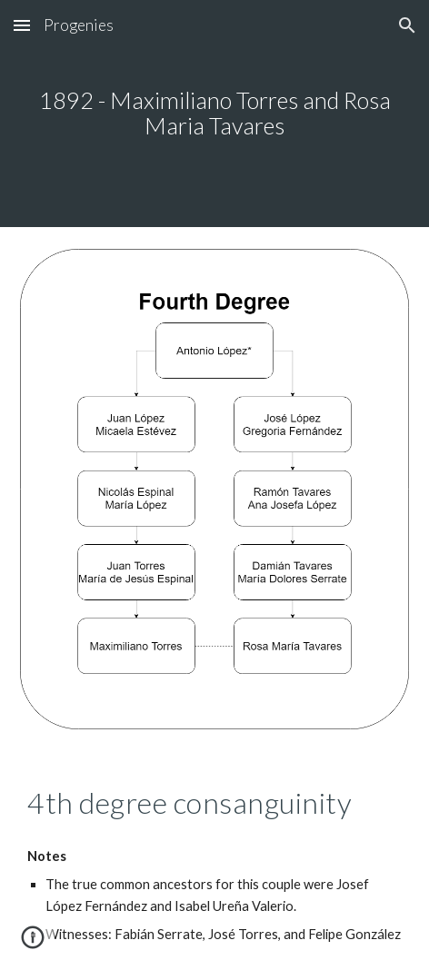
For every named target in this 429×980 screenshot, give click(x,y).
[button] (22, 25)
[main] (214, 114)
